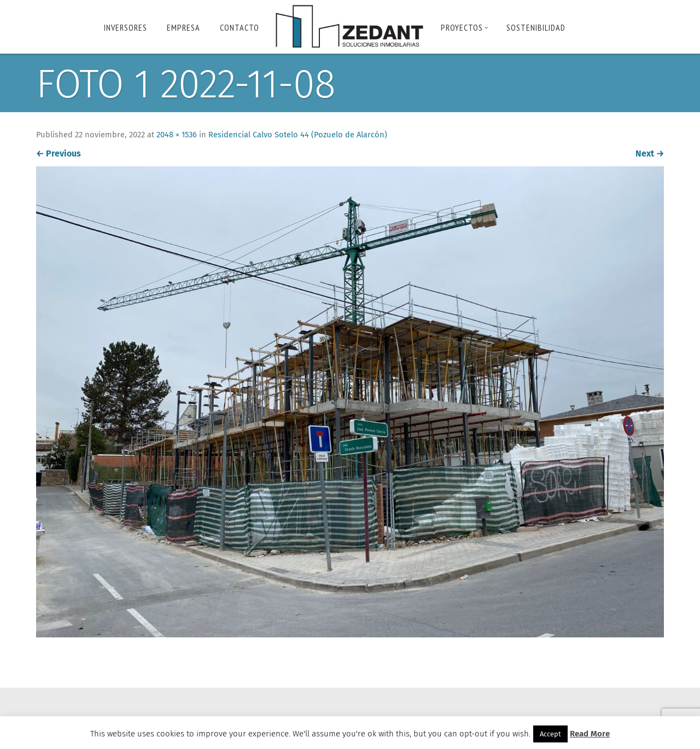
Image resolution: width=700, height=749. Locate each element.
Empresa (183, 27)
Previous (61, 154)
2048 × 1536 (180, 135)
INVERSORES (126, 27)
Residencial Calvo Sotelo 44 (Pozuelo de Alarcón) (303, 135)
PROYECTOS (465, 27)
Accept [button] (550, 734)
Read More (590, 734)
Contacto (240, 27)
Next (647, 154)
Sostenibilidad (536, 27)
